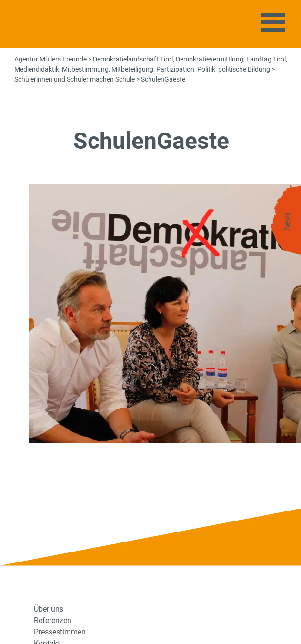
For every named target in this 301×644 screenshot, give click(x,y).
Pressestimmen (60, 632)
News (287, 221)
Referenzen (53, 620)
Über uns (49, 609)
